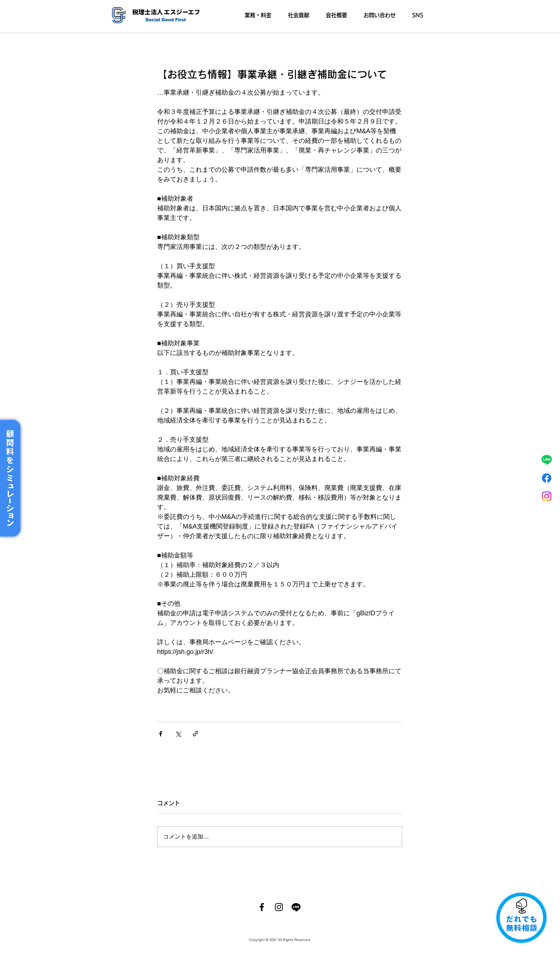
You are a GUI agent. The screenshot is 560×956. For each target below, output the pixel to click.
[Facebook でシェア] (161, 734)
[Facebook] (262, 907)
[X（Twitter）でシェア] (178, 734)
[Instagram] (547, 496)
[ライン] (547, 460)
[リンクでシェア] (196, 734)
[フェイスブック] (547, 478)
